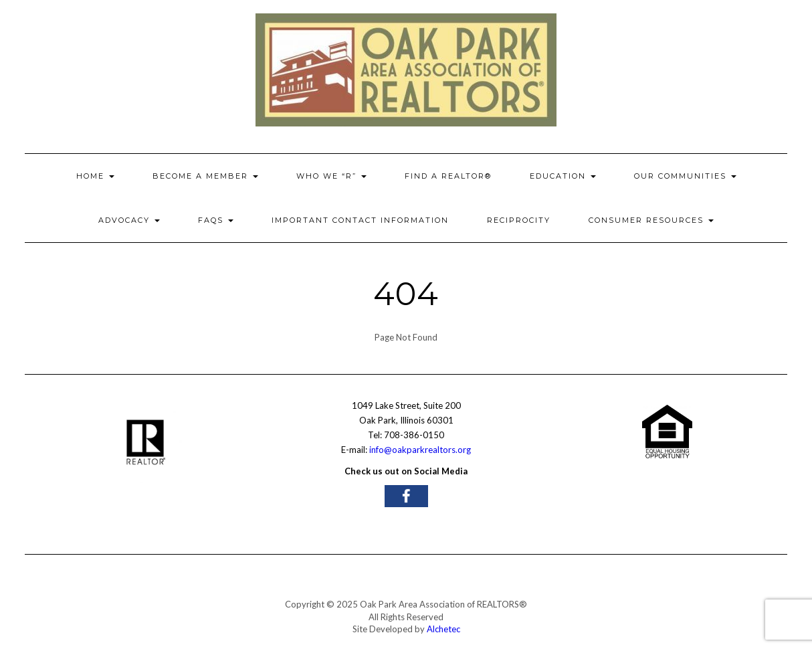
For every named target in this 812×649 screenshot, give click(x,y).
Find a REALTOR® (448, 176)
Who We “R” (331, 176)
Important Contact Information (360, 220)
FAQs (216, 220)
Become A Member (205, 176)
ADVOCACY (129, 220)
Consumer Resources (651, 220)
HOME (95, 176)
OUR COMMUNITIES (685, 176)
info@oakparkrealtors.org (420, 450)
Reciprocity (519, 220)
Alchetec (443, 629)
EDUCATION (563, 176)
